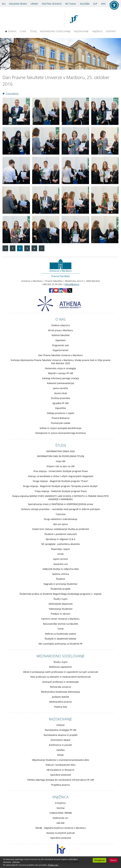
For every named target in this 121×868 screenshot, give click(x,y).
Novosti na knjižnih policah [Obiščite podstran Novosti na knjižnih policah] (61, 833)
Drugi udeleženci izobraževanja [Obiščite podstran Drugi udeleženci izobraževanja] (61, 519)
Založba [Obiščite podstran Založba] (60, 750)
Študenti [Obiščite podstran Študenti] (61, 579)
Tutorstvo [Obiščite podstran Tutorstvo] (61, 514)
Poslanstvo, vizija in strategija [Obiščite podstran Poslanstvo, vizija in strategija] (60, 368)
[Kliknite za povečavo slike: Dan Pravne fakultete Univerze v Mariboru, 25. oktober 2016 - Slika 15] (75, 200)
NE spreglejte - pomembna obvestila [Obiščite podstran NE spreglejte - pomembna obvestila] (60, 544)
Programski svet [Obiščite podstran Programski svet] (60, 345)
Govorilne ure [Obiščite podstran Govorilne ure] (61, 564)
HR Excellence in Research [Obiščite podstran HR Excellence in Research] (60, 770)
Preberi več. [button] (53, 865)
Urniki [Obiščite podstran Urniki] (60, 554)
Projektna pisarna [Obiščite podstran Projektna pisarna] (60, 785)
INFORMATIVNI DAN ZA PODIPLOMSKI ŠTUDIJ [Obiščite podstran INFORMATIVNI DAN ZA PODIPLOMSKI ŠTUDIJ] (61, 456)
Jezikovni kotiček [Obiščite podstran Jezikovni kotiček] (60, 697)
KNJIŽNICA (97, 31)
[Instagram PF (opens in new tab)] (65, 292)
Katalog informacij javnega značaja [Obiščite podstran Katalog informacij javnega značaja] (61, 378)
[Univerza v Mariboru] (50, 20)
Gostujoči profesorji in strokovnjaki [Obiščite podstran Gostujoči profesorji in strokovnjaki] (60, 682)
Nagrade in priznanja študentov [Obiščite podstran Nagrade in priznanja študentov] (60, 584)
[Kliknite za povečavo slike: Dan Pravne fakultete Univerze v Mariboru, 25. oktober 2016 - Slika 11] (75, 170)
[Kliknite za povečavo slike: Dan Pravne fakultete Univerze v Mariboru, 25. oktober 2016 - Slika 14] (46, 200)
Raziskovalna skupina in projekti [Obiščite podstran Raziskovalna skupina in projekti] (61, 735)
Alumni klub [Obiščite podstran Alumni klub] (61, 393)
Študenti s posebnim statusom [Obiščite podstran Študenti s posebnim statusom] (61, 534)
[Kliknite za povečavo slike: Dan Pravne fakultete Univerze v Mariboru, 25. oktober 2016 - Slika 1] (16, 111)
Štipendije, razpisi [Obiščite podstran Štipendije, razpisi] (60, 549)
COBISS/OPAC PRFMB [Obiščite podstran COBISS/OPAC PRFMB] (61, 813)
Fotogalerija (10, 93)
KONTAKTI (111, 31)
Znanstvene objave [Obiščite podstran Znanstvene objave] (60, 740)
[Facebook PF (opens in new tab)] (51, 292)
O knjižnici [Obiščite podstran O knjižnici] (60, 803)
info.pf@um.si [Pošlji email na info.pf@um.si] (72, 284)
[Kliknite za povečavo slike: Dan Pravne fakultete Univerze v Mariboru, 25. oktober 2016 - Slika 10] (46, 170)
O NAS (23, 31)
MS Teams (71, 4)
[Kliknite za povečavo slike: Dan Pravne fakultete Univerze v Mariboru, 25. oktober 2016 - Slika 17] (16, 230)
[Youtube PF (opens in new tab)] (56, 292)
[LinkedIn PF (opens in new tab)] (61, 292)
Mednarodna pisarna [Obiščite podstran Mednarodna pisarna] (60, 702)
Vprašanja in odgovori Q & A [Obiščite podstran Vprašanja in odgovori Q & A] (60, 539)
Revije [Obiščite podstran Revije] (60, 755)
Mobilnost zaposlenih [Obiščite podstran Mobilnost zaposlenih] (60, 667)
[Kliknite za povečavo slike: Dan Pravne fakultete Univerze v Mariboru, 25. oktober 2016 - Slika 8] (105, 141)
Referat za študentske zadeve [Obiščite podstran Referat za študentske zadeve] (61, 634)
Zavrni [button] (113, 860)
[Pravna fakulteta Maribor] (75, 20)
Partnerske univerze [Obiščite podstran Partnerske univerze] (60, 687)
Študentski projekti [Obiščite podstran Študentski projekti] (60, 589)
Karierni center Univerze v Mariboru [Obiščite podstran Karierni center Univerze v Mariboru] (60, 619)
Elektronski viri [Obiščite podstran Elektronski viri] (60, 818)
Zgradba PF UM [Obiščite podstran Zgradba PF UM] (60, 403)
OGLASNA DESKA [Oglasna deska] (18, 4)
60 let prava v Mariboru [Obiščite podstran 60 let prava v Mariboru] (61, 330)
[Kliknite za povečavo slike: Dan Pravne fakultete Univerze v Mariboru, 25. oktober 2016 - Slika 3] (75, 111)
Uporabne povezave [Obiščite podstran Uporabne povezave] (61, 775)
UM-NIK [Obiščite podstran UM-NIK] (60, 823)
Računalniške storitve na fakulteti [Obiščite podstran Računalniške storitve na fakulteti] (61, 624)
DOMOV (11, 31)
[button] (114, 5)
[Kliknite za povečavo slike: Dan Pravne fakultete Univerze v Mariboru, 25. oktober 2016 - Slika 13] (16, 200)
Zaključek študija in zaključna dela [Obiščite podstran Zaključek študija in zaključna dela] (61, 569)
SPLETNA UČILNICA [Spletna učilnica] (52, 4)
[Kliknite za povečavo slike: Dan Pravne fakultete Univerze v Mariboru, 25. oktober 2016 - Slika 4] (105, 111)
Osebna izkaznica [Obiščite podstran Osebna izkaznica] (61, 325)
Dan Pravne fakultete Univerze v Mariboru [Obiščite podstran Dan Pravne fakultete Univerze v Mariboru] (61, 355)
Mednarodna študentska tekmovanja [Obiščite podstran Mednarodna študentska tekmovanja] (60, 692)
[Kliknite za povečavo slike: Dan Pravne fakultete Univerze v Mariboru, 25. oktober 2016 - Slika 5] (16, 141)
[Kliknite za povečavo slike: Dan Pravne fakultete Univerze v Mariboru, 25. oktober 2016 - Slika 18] (46, 230)
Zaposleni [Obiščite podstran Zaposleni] (61, 340)
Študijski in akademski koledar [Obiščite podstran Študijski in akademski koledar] (61, 639)
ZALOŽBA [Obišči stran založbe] (85, 4)
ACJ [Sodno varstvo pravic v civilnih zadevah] (4, 4)
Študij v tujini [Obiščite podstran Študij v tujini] (61, 599)
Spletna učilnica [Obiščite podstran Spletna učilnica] (61, 574)
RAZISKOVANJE (81, 31)
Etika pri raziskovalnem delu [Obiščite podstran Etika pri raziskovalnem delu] (61, 765)
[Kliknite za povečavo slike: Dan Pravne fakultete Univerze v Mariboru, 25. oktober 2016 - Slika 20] (105, 230)
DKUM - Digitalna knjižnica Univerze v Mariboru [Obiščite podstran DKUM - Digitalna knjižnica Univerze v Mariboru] (61, 828)
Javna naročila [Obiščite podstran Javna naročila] (60, 388)
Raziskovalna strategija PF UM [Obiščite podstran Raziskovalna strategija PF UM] (61, 730)
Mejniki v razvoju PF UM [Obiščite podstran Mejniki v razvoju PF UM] (61, 373)
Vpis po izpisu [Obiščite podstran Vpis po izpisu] (61, 524)
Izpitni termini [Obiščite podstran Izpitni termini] (61, 559)
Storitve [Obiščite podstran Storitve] (61, 808)
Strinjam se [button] (99, 860)
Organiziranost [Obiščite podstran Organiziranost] (60, 350)
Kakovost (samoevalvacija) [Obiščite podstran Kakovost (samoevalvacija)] (60, 383)
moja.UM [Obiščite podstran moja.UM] (60, 461)
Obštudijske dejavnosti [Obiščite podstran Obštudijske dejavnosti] (61, 604)
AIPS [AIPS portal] (103, 4)
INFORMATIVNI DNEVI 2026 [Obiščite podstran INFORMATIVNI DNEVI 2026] (60, 451)
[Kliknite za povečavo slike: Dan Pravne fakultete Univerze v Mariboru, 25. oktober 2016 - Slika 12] (105, 170)
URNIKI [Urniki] (34, 4)
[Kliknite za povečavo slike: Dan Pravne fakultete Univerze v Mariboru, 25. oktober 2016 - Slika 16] (105, 200)
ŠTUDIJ (33, 31)
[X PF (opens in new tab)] (70, 292)
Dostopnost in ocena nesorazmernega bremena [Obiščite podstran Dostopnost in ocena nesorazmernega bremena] (61, 433)
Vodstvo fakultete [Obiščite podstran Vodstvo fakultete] (61, 335)
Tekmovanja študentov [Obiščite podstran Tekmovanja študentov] (61, 609)
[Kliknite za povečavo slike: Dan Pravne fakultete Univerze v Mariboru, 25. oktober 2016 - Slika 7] (75, 141)
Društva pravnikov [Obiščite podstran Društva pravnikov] (61, 398)
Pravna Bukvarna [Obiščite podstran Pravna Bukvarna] (61, 418)
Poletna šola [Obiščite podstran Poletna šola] (61, 707)
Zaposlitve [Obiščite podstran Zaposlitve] (60, 408)
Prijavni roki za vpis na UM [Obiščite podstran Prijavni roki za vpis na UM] (61, 466)
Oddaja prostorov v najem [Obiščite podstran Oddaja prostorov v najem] (60, 413)
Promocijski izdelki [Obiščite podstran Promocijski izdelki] (61, 423)
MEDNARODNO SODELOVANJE (55, 31)
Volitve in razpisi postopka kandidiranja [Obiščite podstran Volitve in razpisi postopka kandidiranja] (60, 428)
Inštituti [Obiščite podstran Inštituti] (60, 725)
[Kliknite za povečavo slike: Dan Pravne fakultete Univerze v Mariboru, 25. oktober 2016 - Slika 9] (16, 170)
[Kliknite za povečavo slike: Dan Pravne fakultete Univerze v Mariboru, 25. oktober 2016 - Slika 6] (46, 141)
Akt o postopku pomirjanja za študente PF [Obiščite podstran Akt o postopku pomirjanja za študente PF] (60, 644)
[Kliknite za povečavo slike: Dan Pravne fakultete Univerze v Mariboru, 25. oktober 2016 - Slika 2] (46, 111)
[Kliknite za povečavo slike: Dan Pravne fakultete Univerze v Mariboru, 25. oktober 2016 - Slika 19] (75, 230)
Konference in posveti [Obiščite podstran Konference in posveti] (60, 745)
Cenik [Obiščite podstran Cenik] (61, 629)
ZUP (95, 4)
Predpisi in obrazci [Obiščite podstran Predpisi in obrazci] (61, 614)
